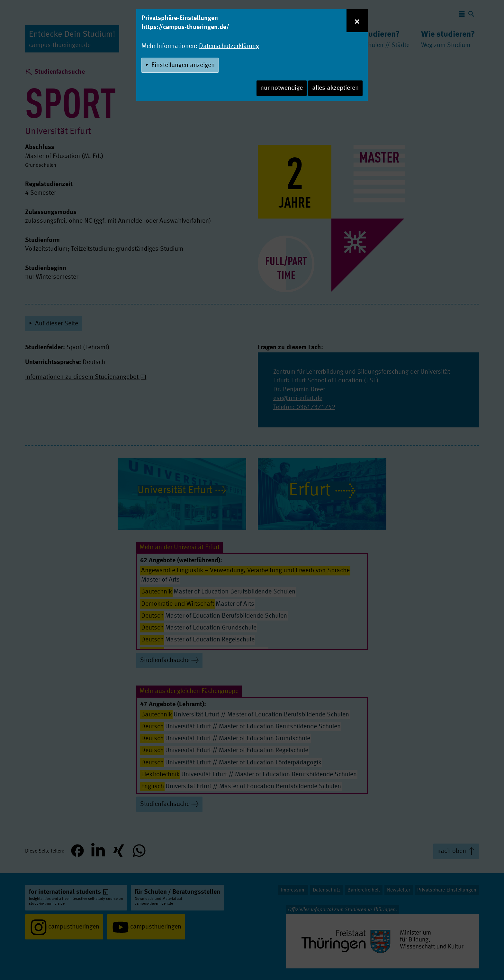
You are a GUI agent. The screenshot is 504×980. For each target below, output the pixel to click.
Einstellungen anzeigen (183, 65)
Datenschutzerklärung (229, 46)
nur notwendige (282, 88)
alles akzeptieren (335, 88)
